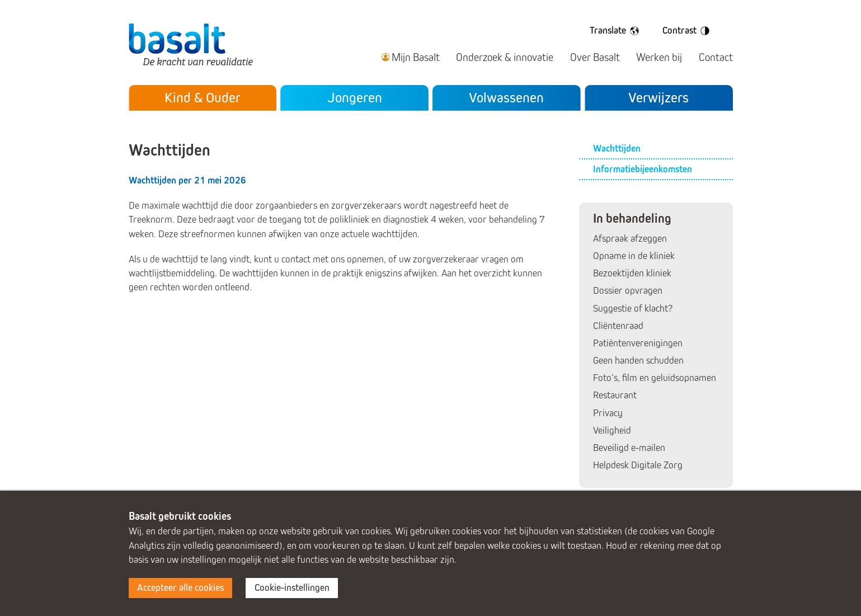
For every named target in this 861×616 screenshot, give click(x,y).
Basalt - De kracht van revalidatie (191, 44)
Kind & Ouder (203, 98)
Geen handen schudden (638, 361)
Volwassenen (506, 98)
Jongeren (355, 98)
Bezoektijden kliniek (632, 273)
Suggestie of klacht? (633, 309)
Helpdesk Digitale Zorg (638, 465)
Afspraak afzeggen (630, 239)
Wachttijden (617, 149)
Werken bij (659, 57)
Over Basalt (595, 57)
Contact (716, 57)
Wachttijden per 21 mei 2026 (187, 180)
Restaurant (615, 395)
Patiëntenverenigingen (638, 343)
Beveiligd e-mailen (629, 448)
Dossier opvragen (628, 291)
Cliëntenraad (618, 326)
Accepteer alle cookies (180, 588)
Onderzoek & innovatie (505, 57)
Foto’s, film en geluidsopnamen (655, 378)
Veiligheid (612, 431)
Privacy (608, 413)
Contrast (688, 31)
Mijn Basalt (416, 57)
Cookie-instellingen (292, 588)
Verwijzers (658, 98)
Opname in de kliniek (634, 256)
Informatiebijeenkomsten (643, 169)
